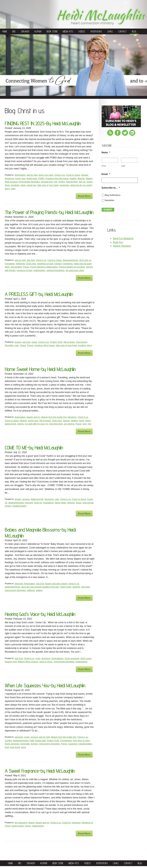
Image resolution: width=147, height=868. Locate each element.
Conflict (8, 740)
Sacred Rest (72, 182)
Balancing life (37, 499)
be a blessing (21, 823)
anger (27, 737)
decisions (46, 658)
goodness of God (45, 264)
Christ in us (60, 175)
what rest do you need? (81, 185)
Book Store (52, 31)
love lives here (56, 424)
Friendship (10, 264)
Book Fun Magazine (123, 238)
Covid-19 (66, 823)
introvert (71, 503)
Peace (23, 345)
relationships (39, 270)
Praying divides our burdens (72, 267)
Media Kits (68, 31)
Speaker (25, 31)
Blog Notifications (113, 195)
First (104, 166)
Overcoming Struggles (29, 182)
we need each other (75, 270)
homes (20, 424)
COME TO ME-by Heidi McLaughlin (34, 448)
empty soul (20, 178)
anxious (26, 499)
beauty (31, 823)
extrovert (29, 503)
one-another (16, 267)
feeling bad (32, 178)
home (82, 420)
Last (123, 166)
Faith (32, 740)
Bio (14, 31)
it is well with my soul (35, 424)
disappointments (70, 260)
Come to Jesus (73, 175)
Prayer (26, 267)
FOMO (41, 178)
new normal (88, 503)
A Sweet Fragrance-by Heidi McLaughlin (40, 771)
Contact (122, 31)
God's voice (86, 658)
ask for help (32, 175)
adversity (19, 584)
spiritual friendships (55, 270)
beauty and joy (33, 417)
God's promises (72, 658)
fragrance (76, 823)
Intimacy (58, 264)
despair (85, 175)
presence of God (24, 270)
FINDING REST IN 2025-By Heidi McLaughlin (43, 123)
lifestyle (81, 178)
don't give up (85, 260)
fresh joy (38, 503)
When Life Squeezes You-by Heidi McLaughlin (45, 685)
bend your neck (46, 175)
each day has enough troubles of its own (40, 587)
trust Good (15, 747)
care (57, 499)
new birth (85, 587)
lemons (34, 744)
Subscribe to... (111, 188)
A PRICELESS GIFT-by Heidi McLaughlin (39, 294)
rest (56, 182)
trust (7, 747)
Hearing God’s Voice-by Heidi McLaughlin (40, 614)
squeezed (73, 744)
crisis (38, 658)
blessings (72, 417)
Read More (84, 196)
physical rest (47, 182)
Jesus (79, 503)
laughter (76, 587)
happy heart (60, 503)
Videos (82, 31)
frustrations (48, 503)
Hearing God (11, 662)
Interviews (96, 31)
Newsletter (110, 200)
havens (66, 420)
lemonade (25, 744)
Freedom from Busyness (57, 178)
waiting (39, 590)
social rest (32, 185)
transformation (85, 744)
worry (7, 189)
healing (73, 178)
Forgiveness (66, 740)
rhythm (62, 182)
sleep (23, 185)
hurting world (18, 826)
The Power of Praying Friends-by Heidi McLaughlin (49, 212)
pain (17, 345)
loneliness (68, 264)
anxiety (18, 342)
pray (85, 424)
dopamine (9, 178)
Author (38, 31)
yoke (13, 189)
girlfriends (20, 264)
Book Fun (118, 242)
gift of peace (69, 342)
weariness (65, 185)
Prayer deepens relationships (44, 267)
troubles (82, 345)
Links (110, 31)
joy (47, 424)
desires (23, 420)
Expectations (57, 658)
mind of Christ (46, 662)
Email (106, 174)
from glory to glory (81, 740)
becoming (49, 499)
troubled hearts (19, 506)
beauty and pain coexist (56, 584)
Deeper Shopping (122, 246)
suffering (31, 590)
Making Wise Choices (28, 662)
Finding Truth (56, 342)
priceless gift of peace (45, 345)
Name (106, 152)
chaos (34, 342)
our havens (69, 424)
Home (5, 31)
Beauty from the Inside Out (54, 417)
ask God (31, 260)
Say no (82, 182)
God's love (31, 264)
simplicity (15, 185)
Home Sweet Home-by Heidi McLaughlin (40, 369)
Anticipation (20, 175)
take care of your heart (48, 185)
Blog (134, 31)
